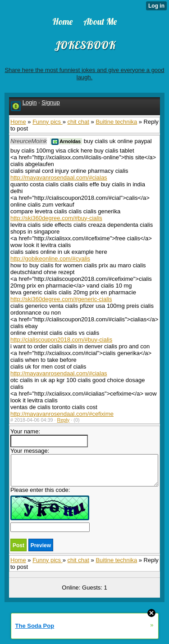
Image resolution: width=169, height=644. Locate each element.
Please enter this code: (50, 509)
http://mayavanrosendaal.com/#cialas (59, 178)
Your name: (49, 438)
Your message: (84, 467)
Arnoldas (66, 142)
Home (18, 122)
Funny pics (47, 122)
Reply (64, 420)
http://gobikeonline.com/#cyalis (50, 259)
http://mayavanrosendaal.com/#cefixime (62, 414)
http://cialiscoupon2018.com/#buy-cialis (61, 340)
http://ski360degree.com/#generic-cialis (61, 299)
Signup (50, 102)
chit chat (78, 122)
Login (30, 102)
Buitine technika (116, 122)
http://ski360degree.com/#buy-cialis (56, 218)
